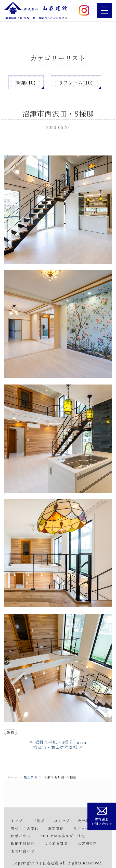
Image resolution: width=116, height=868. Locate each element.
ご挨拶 (38, 821)
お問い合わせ (23, 851)
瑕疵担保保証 (23, 843)
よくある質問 (56, 843)
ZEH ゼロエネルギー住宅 (63, 836)
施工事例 (31, 777)
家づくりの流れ (25, 828)
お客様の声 (87, 843)
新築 (10, 732)
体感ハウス (21, 836)
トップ (17, 821)
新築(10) (26, 82)
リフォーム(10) (76, 82)
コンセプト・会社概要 (73, 821)
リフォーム (83, 828)
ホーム (13, 777)
